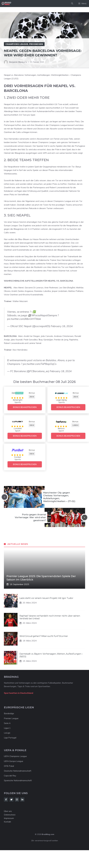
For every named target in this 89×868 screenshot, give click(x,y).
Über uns (8, 811)
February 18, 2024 (61, 371)
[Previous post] (4, 497)
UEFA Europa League (14, 761)
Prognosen (36, 44)
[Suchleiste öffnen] (72, 4)
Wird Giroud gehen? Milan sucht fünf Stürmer (44, 636)
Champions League (17, 44)
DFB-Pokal (9, 766)
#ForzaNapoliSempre (45, 315)
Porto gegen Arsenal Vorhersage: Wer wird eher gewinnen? (30, 517)
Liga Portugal (10, 738)
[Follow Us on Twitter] (11, 800)
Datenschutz (10, 815)
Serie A (7, 723)
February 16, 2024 (62, 326)
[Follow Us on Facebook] (6, 800)
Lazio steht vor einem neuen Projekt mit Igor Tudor (46, 598)
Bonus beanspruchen (25, 407)
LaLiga (7, 733)
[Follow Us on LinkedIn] (22, 800)
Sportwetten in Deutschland (19, 693)
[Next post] (85, 517)
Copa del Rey (10, 776)
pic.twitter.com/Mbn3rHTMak (24, 319)
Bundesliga (9, 713)
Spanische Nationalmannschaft (18, 780)
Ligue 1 (7, 728)
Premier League (11, 718)
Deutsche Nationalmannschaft (18, 771)
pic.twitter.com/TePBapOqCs (40, 364)
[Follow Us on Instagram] (17, 800)
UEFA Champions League (15, 756)
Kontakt (7, 822)
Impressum (9, 818)
